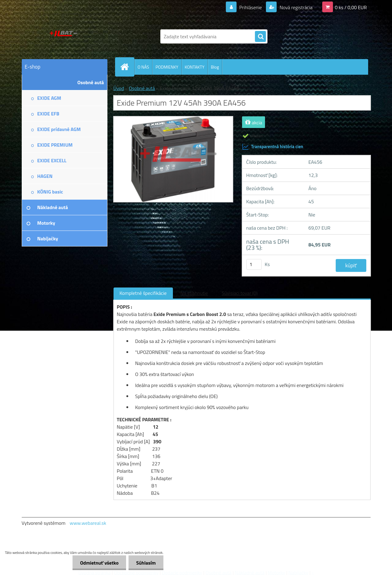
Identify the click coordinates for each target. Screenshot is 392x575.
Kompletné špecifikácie (143, 293)
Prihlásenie (251, 7)
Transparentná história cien (273, 147)
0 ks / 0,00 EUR (351, 7)
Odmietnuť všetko (99, 563)
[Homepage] (127, 67)
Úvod (119, 88)
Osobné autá (142, 88)
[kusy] (254, 264)
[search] (260, 37)
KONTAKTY (195, 67)
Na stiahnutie (194, 293)
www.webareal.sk (88, 523)
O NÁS (144, 67)
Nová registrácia (295, 7)
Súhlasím (146, 563)
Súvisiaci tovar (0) (239, 293)
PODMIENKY (167, 67)
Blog (215, 67)
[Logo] (64, 36)
